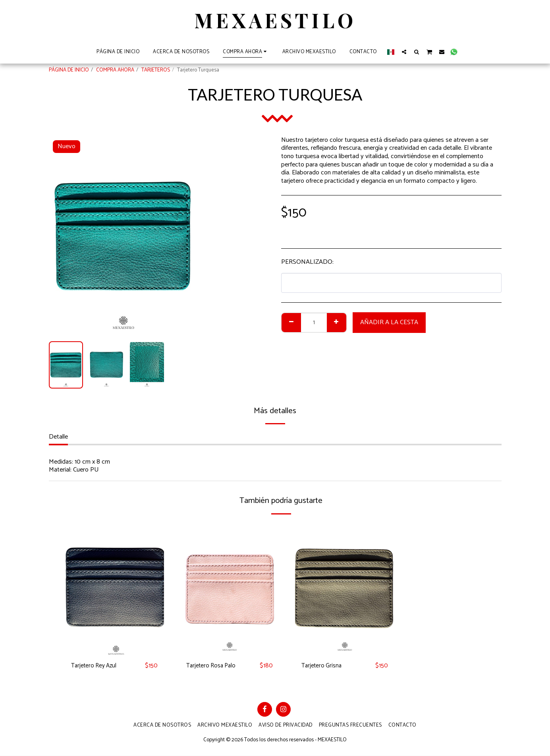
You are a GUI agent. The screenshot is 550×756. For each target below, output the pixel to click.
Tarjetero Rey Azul (96, 666)
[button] (404, 52)
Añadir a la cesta (389, 322)
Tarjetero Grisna (323, 666)
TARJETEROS (156, 70)
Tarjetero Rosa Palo (213, 666)
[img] (114, 589)
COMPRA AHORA (115, 70)
